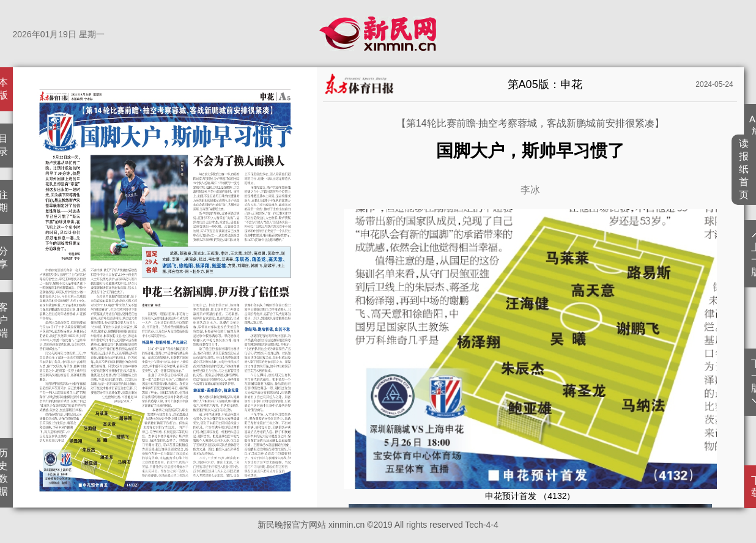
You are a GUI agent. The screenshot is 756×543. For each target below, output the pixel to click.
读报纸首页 (744, 169)
